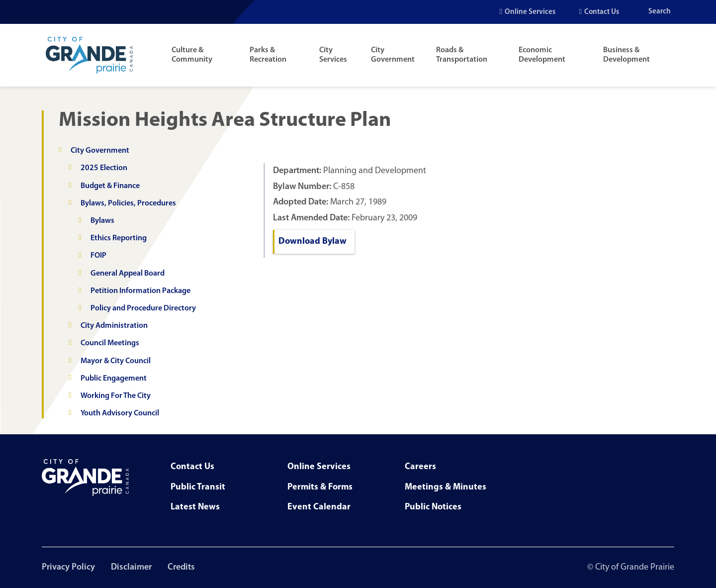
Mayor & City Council (116, 361)
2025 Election (104, 168)
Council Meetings (110, 343)
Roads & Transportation (462, 55)
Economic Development (542, 55)
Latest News (195, 507)
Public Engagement (114, 379)
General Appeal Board (128, 274)
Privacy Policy (68, 567)
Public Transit (198, 487)
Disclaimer (131, 567)
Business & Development (626, 55)
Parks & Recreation (268, 55)
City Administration (114, 326)
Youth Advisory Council (120, 413)
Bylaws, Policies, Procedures (128, 203)
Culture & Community (192, 55)
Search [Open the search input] (660, 12)
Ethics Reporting (119, 238)
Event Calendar (319, 507)
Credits (181, 567)
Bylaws (102, 221)
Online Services (530, 12)
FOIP (98, 256)
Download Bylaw (313, 242)
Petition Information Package (140, 291)
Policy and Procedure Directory (143, 308)
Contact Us (602, 12)
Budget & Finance (110, 186)
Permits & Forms (320, 487)
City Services (333, 55)
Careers (420, 467)
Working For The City (116, 396)
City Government (393, 55)
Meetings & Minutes (446, 487)
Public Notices (433, 507)
